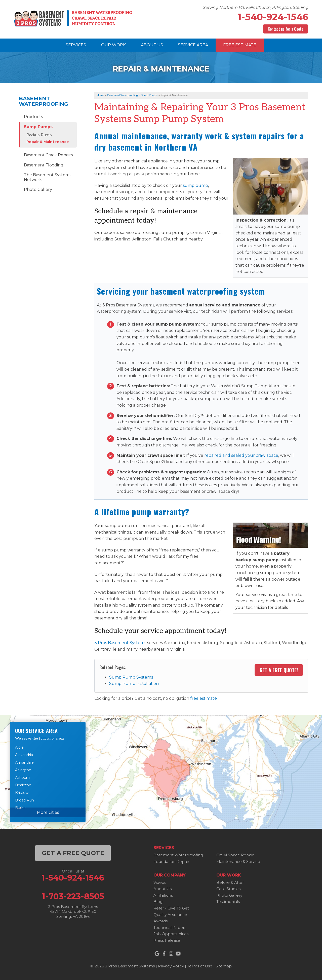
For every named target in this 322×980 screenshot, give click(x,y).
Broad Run (25, 800)
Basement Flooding (44, 165)
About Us (163, 889)
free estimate (204, 698)
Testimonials (228, 902)
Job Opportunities (171, 934)
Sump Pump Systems (131, 677)
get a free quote (73, 853)
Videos (160, 882)
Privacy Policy (171, 966)
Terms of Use (200, 966)
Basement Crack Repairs (48, 155)
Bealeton (23, 785)
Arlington (23, 770)
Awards (160, 921)
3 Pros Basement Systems (120, 643)
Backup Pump (39, 135)
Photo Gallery (38, 189)
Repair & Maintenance (48, 142)
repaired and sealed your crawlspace (241, 455)
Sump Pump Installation (134, 684)
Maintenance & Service (238, 862)
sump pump (195, 185)
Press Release (167, 940)
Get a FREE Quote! (279, 670)
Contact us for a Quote (286, 29)
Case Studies (228, 889)
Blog (158, 902)
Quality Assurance (170, 915)
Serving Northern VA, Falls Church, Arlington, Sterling (255, 7)
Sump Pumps (38, 127)
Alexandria (24, 755)
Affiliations (163, 895)
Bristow (22, 793)
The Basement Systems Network (48, 177)
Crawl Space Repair (235, 855)
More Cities (48, 812)
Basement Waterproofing (44, 101)
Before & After (230, 882)
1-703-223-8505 (73, 896)
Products (33, 117)
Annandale (24, 762)
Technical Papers (170, 927)
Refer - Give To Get (171, 908)
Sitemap (224, 966)
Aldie (19, 747)
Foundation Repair (171, 862)
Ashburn (22, 778)
